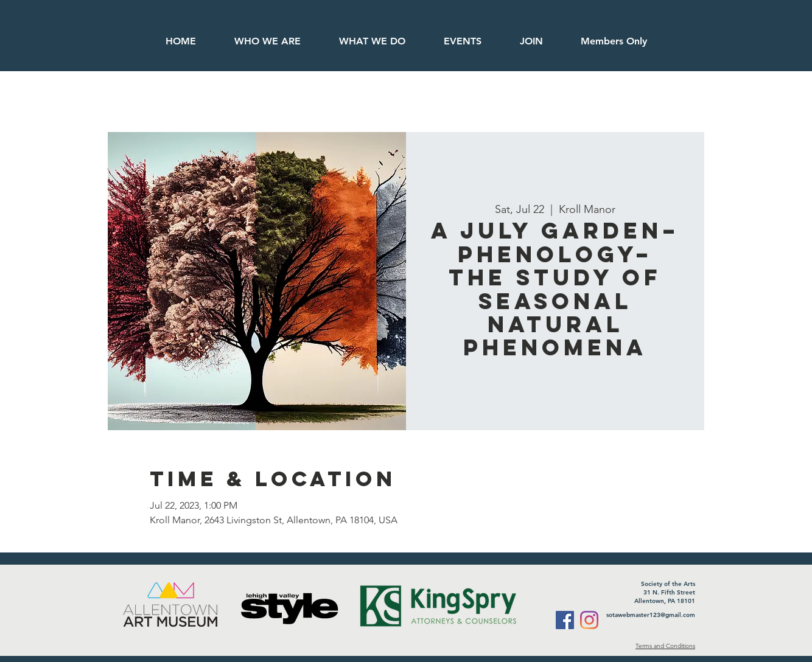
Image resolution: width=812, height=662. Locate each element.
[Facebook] (565, 620)
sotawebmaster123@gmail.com (651, 615)
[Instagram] (589, 620)
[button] (613, 41)
